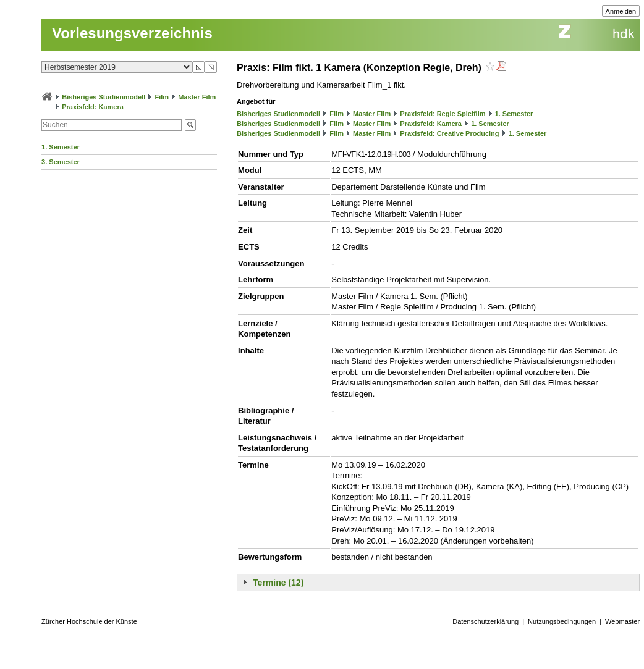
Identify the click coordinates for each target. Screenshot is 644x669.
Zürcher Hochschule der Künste (89, 621)
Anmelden (621, 11)
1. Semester (61, 147)
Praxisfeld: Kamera (93, 107)
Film (162, 97)
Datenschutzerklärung (485, 621)
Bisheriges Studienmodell (104, 97)
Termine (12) (278, 583)
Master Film (197, 97)
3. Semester (61, 162)
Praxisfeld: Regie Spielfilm (443, 114)
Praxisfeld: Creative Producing (449, 133)
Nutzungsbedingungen (562, 621)
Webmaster (622, 621)
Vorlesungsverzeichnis (132, 33)
